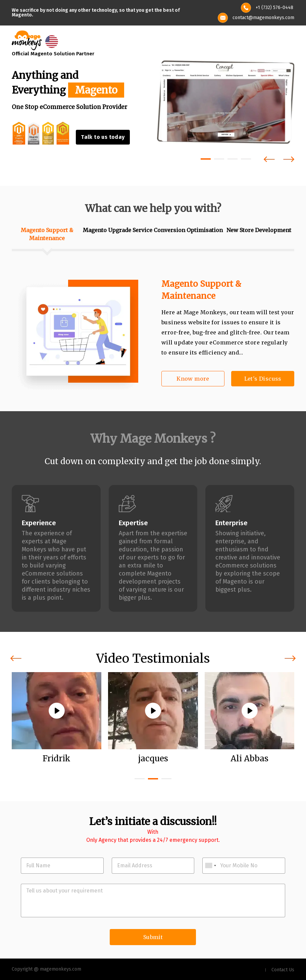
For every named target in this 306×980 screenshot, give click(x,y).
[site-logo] (27, 40)
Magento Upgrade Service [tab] (118, 230)
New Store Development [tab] (259, 230)
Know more (193, 379)
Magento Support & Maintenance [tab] (47, 234)
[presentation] (269, 159)
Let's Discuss (263, 379)
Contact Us (283, 970)
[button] (206, 159)
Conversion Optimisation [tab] (188, 230)
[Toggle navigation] (290, 41)
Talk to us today (103, 137)
